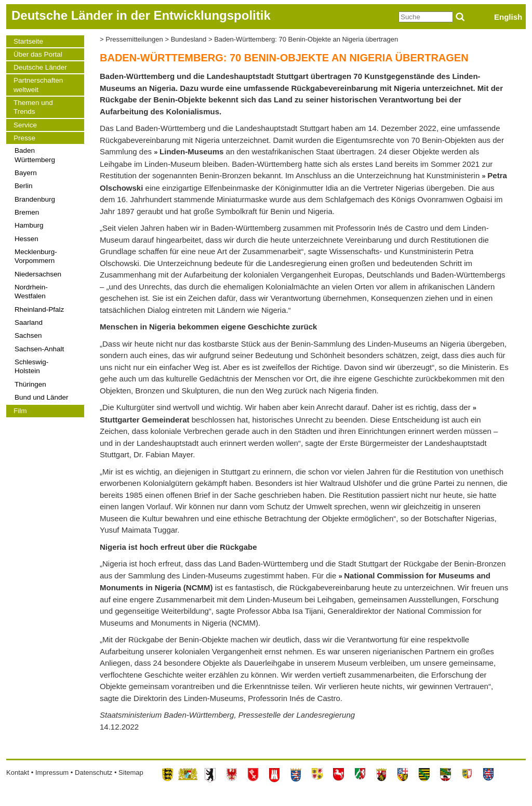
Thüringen (30, 384)
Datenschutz (94, 772)
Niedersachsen (38, 274)
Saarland (29, 322)
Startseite (28, 41)
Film (20, 411)
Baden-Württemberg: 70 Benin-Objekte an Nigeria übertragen (306, 39)
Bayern (26, 173)
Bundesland (189, 39)
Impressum (52, 772)
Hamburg (29, 225)
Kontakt (18, 772)
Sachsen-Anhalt (39, 349)
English (508, 17)
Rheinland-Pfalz (39, 309)
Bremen (27, 212)
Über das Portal (38, 54)
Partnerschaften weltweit (38, 85)
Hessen (26, 239)
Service (25, 125)
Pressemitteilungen (134, 39)
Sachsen (28, 335)
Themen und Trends (33, 107)
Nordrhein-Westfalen (31, 292)
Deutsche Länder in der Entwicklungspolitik (141, 15)
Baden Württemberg (35, 155)
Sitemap (131, 772)
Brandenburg (35, 199)
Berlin (24, 186)
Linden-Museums (191, 151)
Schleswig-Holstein (31, 366)
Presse (24, 138)
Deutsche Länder (40, 67)
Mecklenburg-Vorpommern (36, 256)
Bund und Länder (42, 397)
